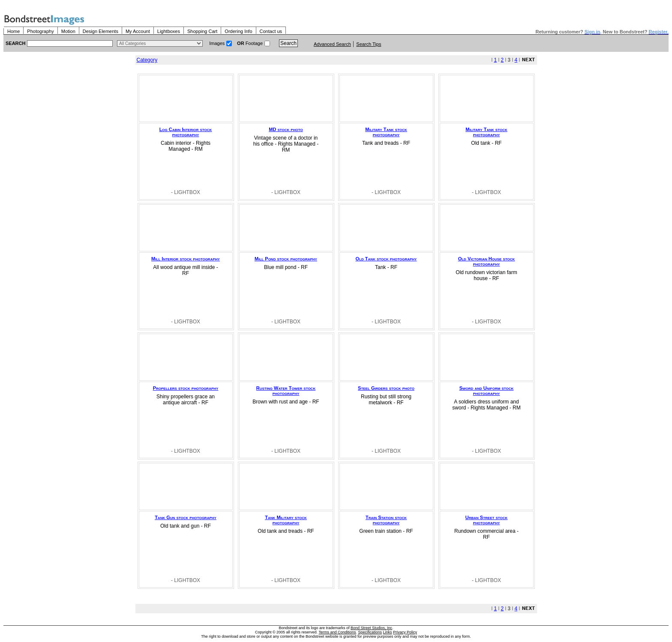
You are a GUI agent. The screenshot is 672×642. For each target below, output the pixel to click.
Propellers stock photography (186, 388)
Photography (40, 31)
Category (147, 60)
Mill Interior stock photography (186, 259)
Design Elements (100, 31)
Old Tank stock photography (386, 259)
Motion (68, 31)
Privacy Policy (405, 632)
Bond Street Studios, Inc (371, 628)
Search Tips (369, 44)
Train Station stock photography (386, 520)
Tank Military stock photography (286, 520)
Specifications (370, 632)
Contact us (271, 31)
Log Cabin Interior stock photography (186, 132)
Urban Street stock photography (487, 520)
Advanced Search (332, 44)
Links (388, 632)
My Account (138, 31)
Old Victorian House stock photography (487, 261)
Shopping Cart (202, 31)
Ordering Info (238, 31)
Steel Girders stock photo (386, 388)
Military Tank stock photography (386, 132)
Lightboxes (169, 31)
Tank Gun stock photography (186, 517)
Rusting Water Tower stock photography (286, 391)
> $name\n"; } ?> (160, 43)
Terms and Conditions (337, 632)
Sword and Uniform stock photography (487, 391)
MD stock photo (286, 129)
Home (13, 31)
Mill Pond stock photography (286, 259)
